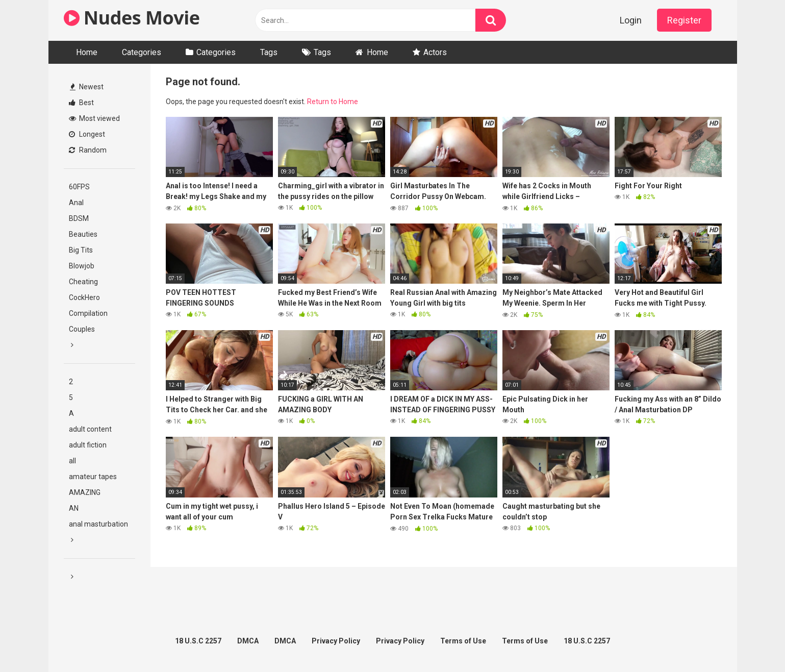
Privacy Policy (336, 641)
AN (74, 508)
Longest (87, 134)
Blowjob (82, 266)
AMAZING (85, 492)
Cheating (83, 282)
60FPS (79, 187)
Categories (142, 52)
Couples (82, 329)
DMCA (248, 641)
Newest (87, 87)
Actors (435, 52)
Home (87, 52)
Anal (76, 203)
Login (631, 20)
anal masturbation (98, 524)
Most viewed (94, 118)
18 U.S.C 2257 (198, 641)
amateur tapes (93, 477)
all (72, 461)
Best (81, 103)
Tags (269, 52)
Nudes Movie (132, 18)
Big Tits (81, 250)
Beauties (83, 234)
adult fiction (88, 445)
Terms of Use (463, 641)
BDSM (79, 218)
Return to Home (333, 102)
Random (88, 150)
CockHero (84, 297)
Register (684, 20)
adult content (90, 429)
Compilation (88, 313)
